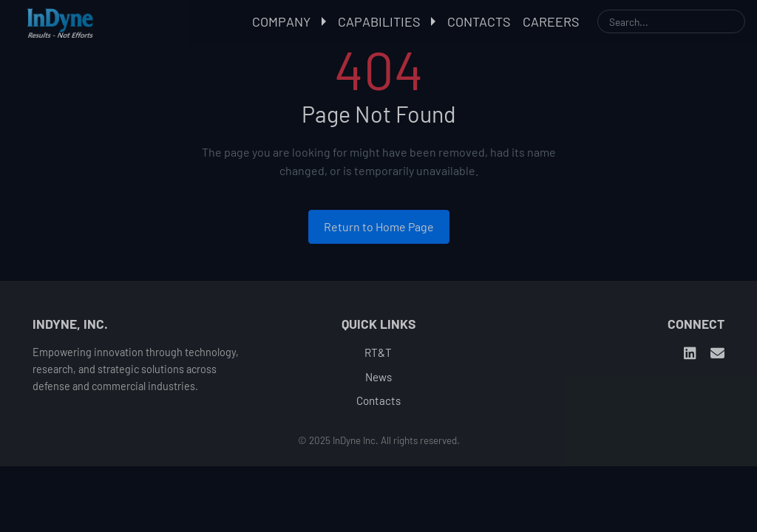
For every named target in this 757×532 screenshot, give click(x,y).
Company (289, 21)
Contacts (479, 21)
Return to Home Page (379, 226)
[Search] (671, 21)
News (378, 377)
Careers (551, 21)
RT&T (378, 352)
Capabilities (387, 21)
